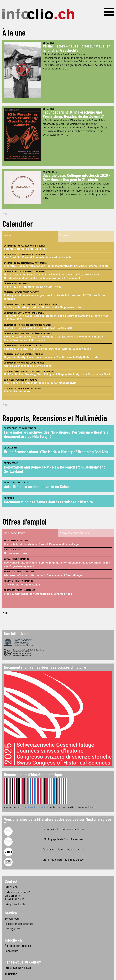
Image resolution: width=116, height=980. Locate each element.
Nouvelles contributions (74, 533)
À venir (8, 235)
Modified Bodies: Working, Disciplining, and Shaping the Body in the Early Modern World (58, 374)
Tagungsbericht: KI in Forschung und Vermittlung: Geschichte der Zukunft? (73, 114)
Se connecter (13, 918)
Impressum (11, 951)
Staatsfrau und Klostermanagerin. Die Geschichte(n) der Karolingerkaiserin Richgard (56, 266)
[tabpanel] (58, 321)
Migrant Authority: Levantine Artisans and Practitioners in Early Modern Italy (51, 357)
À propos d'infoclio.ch (18, 946)
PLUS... (6, 214)
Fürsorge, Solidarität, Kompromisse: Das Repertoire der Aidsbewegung (48, 348)
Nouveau (65, 235)
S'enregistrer (12, 929)
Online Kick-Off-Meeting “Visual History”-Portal (33, 286)
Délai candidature (15, 533)
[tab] (30, 237)
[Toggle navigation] (109, 12)
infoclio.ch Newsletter (18, 968)
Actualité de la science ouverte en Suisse (37, 487)
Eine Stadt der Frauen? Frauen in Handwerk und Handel (38, 257)
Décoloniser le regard (17, 391)
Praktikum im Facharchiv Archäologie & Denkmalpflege (38, 594)
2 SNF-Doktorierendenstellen (22, 584)
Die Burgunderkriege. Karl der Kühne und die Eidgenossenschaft (44, 307)
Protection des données (19, 924)
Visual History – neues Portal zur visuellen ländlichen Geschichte (77, 48)
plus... (6, 405)
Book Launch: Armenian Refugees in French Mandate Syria (40, 383)
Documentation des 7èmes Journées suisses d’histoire (48, 502)
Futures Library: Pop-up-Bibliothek (26, 249)
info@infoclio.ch (15, 904)
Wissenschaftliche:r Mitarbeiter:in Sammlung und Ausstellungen (44, 575)
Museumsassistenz (16, 553)
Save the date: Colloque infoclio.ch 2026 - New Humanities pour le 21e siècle (77, 177)
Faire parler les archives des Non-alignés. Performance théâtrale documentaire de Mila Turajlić (56, 434)
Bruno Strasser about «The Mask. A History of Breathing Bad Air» (56, 452)
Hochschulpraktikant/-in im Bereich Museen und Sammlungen (42, 544)
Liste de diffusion (37, 807)
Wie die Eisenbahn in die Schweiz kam (27, 366)
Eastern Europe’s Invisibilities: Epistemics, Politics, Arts (38, 328)
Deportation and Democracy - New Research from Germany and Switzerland (55, 469)
